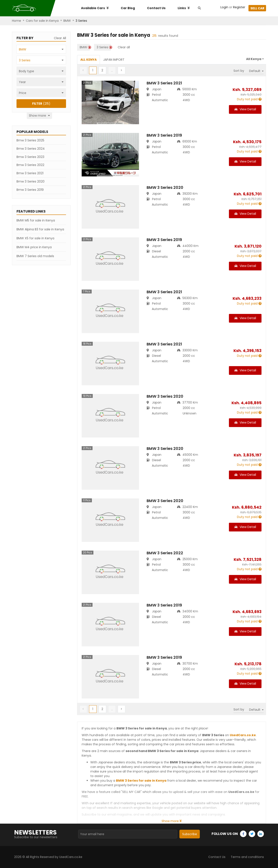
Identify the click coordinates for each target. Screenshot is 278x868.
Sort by (239, 71)
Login (224, 7)
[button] (102, 70)
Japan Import (114, 60)
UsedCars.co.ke (243, 735)
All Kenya (89, 60)
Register (239, 7)
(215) (41, 104)
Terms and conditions (247, 857)
